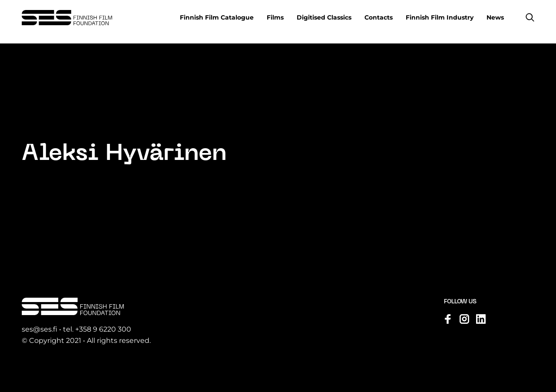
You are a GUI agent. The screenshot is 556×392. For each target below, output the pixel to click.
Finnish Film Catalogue (217, 17)
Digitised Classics (324, 17)
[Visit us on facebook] (448, 319)
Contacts (379, 17)
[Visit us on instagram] (464, 319)
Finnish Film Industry (440, 17)
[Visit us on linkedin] (481, 319)
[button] (530, 17)
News (495, 17)
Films (275, 17)
